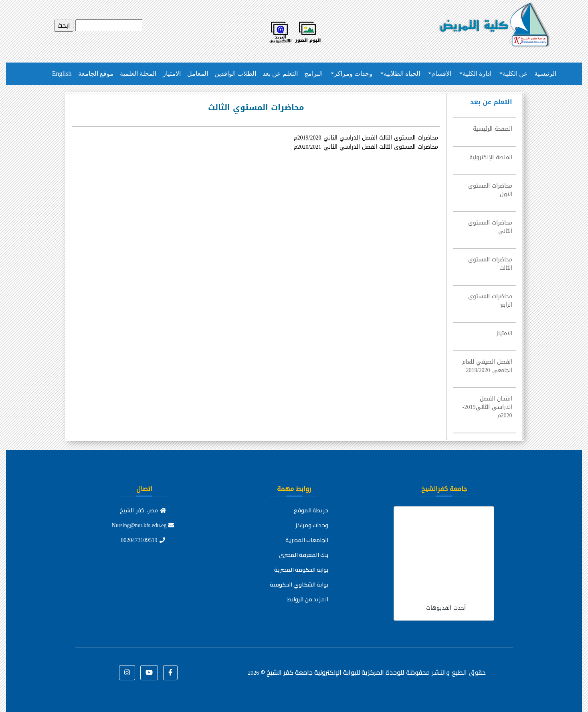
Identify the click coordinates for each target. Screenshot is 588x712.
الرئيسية (545, 74)
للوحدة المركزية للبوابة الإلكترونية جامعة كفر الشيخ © (326, 672)
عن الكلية (515, 74)
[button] (170, 673)
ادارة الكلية (477, 74)
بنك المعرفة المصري (304, 555)
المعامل (198, 74)
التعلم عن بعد (280, 74)
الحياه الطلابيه (402, 74)
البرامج (313, 74)
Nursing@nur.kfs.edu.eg (143, 525)
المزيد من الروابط (308, 599)
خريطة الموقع (311, 510)
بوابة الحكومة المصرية (301, 570)
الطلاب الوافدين (235, 74)
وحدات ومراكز (353, 74)
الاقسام (441, 74)
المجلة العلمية (138, 74)
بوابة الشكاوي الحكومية (299, 585)
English (62, 74)
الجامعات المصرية (307, 540)
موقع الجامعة (96, 74)
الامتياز (172, 74)
